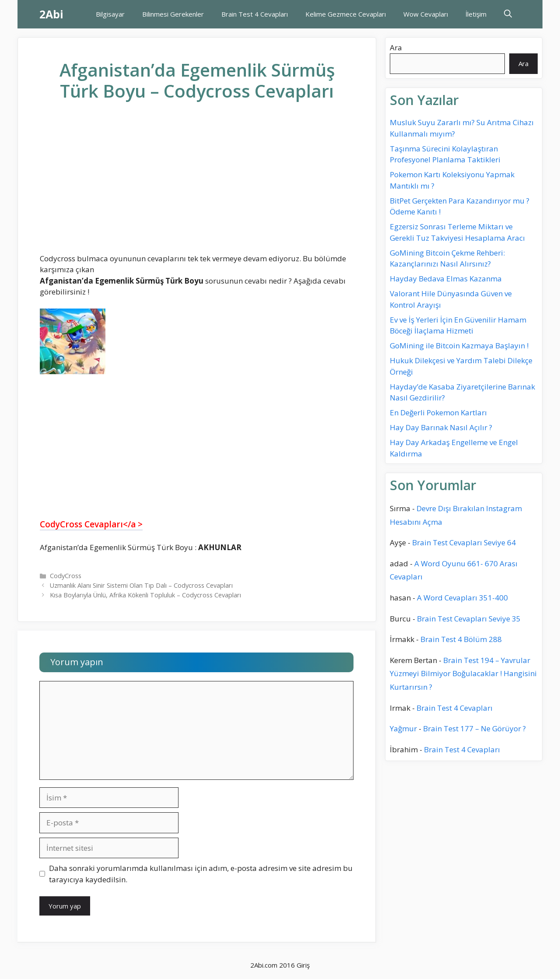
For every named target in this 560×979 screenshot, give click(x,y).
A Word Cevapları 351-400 (462, 598)
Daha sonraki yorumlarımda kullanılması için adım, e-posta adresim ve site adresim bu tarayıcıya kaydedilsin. (201, 874)
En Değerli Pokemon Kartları (438, 412)
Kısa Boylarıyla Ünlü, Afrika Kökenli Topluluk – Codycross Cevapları (145, 595)
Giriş (303, 965)
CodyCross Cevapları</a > (91, 524)
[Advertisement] (197, 184)
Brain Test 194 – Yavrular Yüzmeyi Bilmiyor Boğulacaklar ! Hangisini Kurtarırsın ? (463, 674)
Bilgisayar (110, 14)
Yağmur (403, 728)
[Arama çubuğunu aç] (508, 14)
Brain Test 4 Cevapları (255, 14)
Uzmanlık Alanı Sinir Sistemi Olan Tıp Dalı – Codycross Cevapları (141, 585)
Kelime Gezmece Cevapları (346, 14)
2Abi (51, 14)
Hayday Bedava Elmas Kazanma (446, 279)
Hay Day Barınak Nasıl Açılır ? (441, 427)
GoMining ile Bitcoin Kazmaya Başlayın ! (459, 346)
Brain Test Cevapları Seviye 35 (469, 619)
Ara (396, 47)
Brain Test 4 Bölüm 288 (461, 639)
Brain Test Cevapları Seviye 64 (464, 542)
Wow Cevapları (426, 14)
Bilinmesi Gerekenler (173, 14)
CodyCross (66, 576)
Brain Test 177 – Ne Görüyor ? (474, 728)
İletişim (476, 14)
